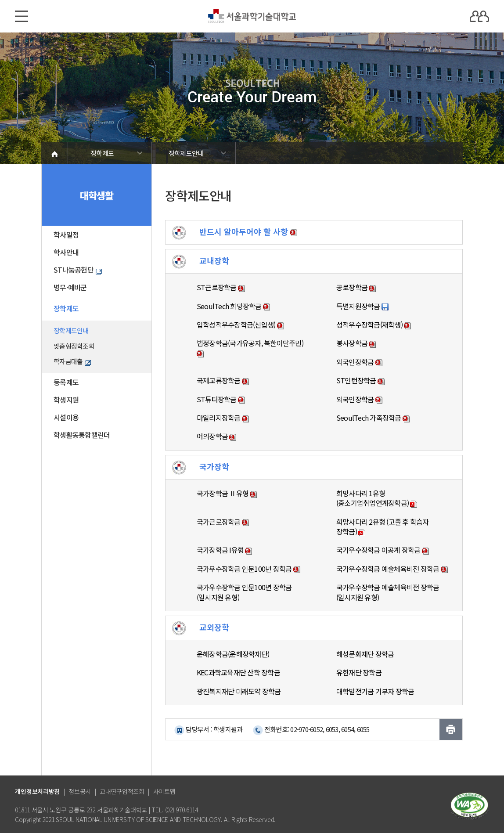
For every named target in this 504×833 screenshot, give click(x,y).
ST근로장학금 (221, 287)
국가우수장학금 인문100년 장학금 (248, 569)
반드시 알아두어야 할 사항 (235, 231)
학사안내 (66, 252)
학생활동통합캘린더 (82, 435)
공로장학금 (356, 287)
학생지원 (66, 400)
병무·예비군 (70, 287)
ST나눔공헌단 (78, 270)
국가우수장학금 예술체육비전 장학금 (392, 569)
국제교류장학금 (223, 380)
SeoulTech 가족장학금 (373, 418)
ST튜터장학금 (221, 399)
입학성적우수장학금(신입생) (240, 325)
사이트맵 (164, 791)
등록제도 (66, 382)
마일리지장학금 (223, 418)
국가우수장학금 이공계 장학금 (383, 550)
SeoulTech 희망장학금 (233, 306)
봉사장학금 (356, 343)
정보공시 (80, 791)
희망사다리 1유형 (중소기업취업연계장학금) (377, 498)
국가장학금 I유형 (225, 550)
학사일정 (66, 234)
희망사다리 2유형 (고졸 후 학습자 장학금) (383, 526)
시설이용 (66, 417)
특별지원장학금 (362, 306)
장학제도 (102, 153)
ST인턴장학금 (360, 380)
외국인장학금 (359, 362)
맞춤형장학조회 (74, 346)
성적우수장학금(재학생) (374, 325)
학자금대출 (72, 361)
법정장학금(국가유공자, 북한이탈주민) (250, 348)
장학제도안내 (186, 153)
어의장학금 (217, 436)
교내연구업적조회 (122, 791)
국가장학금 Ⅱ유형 (227, 493)
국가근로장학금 (223, 522)
